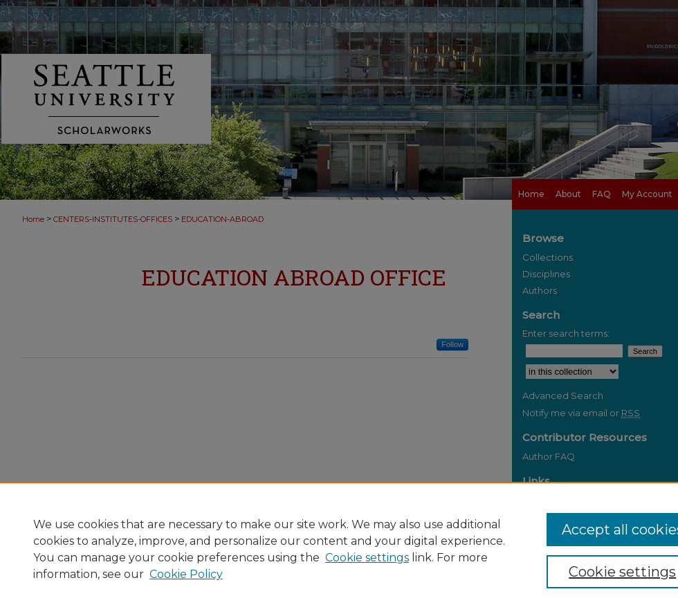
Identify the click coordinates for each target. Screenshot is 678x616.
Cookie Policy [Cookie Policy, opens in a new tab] (186, 574)
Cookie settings (367, 558)
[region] (339, 549)
